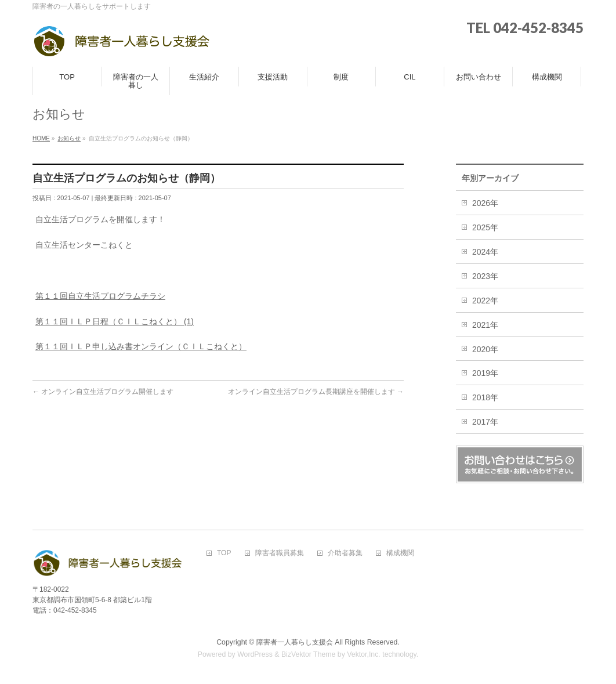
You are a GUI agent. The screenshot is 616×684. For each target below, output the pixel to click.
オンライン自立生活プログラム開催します (103, 392)
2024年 (485, 252)
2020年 (485, 349)
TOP (224, 553)
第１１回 (52, 296)
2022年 (485, 301)
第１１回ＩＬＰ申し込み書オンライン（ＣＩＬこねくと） (141, 346)
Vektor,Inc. (364, 654)
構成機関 (400, 553)
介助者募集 (345, 553)
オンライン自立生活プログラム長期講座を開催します (316, 392)
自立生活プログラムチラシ (117, 296)
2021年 (485, 325)
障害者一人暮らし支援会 (295, 642)
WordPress (255, 654)
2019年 (485, 373)
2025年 (485, 227)
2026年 (485, 203)
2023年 (485, 276)
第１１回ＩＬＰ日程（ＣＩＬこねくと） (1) (115, 321)
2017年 (485, 422)
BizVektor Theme (309, 654)
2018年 (485, 397)
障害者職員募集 (280, 553)
